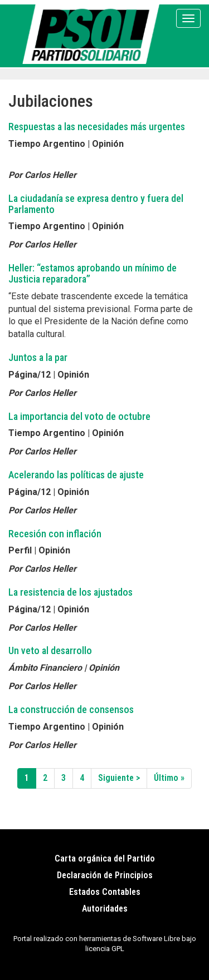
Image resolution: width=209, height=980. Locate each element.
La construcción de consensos (71, 709)
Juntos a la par (38, 357)
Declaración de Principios (105, 875)
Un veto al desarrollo (50, 650)
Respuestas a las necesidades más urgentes (97, 127)
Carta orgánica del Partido (105, 858)
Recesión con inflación (55, 534)
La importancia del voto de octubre (79, 416)
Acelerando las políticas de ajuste (76, 475)
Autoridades (105, 909)
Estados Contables (105, 892)
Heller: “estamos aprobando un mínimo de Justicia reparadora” (93, 273)
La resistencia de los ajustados (71, 592)
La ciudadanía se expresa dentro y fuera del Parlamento (96, 204)
